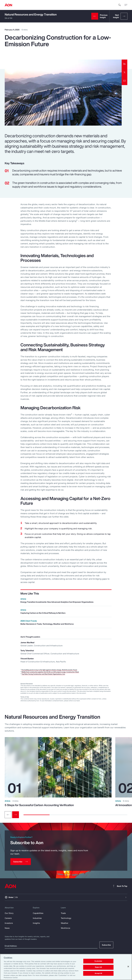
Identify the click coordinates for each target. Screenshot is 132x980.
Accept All (98, 973)
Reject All (98, 967)
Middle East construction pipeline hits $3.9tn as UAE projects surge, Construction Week (50, 672)
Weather (65, 923)
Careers (8, 918)
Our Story (9, 913)
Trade (63, 913)
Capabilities (38, 913)
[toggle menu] (126, 5)
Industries (37, 918)
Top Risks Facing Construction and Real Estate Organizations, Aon (43, 674)
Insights (36, 923)
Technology (66, 918)
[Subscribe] (21, 862)
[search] (120, 5)
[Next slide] (16, 815)
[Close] (128, 967)
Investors (9, 923)
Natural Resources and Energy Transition (31, 14)
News (7, 928)
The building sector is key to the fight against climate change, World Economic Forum (49, 670)
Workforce (65, 928)
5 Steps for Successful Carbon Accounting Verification (39, 805)
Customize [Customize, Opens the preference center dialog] (98, 961)
